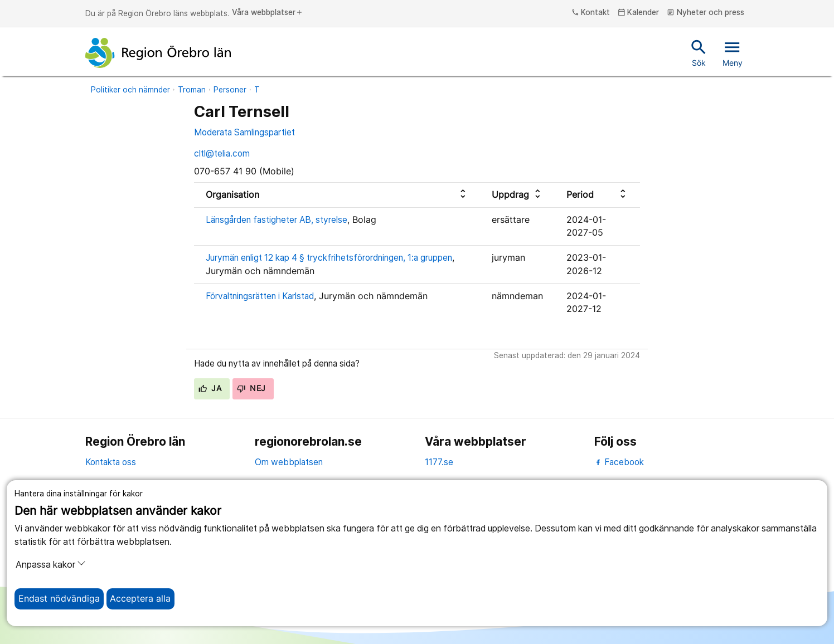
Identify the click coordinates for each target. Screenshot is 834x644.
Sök (699, 52)
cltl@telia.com (222, 153)
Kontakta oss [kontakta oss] (111, 462)
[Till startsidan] (158, 53)
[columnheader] (337, 195)
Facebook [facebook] (619, 462)
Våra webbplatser (268, 13)
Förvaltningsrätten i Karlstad (260, 296)
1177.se (439, 462)
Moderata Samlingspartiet (244, 132)
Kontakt (591, 13)
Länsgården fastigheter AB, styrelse (277, 220)
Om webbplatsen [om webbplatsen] (289, 462)
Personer (230, 90)
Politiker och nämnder (130, 90)
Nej (251, 388)
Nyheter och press (705, 13)
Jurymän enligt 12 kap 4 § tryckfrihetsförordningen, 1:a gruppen (329, 258)
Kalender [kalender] (639, 13)
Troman (192, 90)
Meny (733, 52)
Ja (210, 388)
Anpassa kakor (51, 564)
